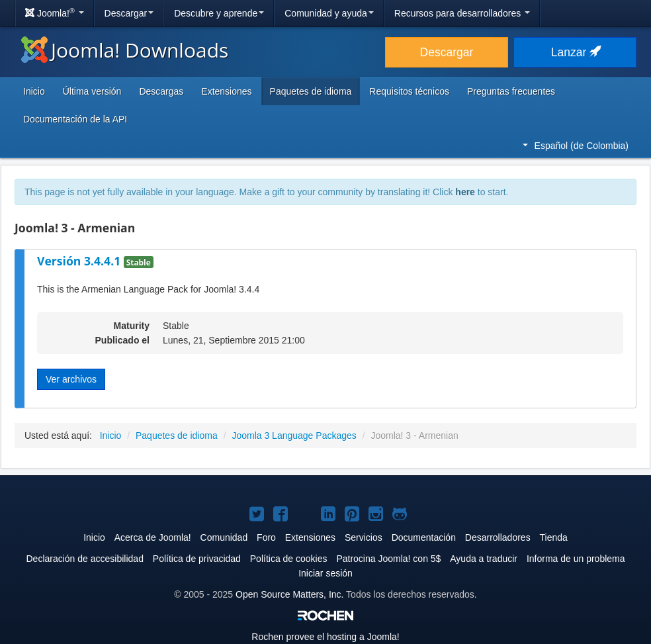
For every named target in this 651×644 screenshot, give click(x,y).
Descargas (161, 91)
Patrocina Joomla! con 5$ (388, 559)
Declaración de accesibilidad (84, 559)
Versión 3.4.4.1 (80, 261)
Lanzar (575, 52)
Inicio (34, 91)
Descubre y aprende (219, 13)
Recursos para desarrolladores (462, 13)
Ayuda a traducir (484, 559)
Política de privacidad (197, 559)
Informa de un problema (576, 559)
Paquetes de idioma (311, 91)
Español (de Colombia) (576, 146)
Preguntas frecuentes (511, 91)
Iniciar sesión (325, 573)
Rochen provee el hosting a (325, 637)
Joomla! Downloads (125, 50)
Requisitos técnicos (409, 91)
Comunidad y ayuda (329, 13)
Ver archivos (71, 379)
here (465, 192)
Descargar (129, 13)
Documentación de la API (75, 119)
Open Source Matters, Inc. (289, 594)
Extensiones (226, 91)
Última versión (92, 91)
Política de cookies (289, 559)
